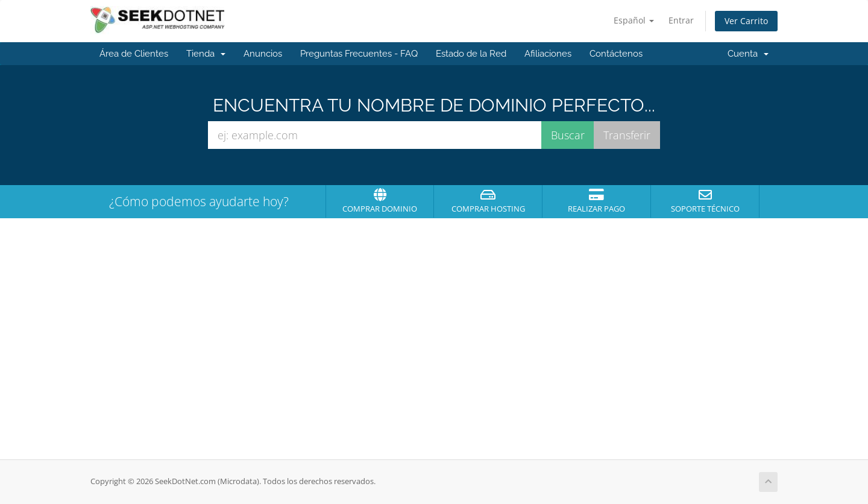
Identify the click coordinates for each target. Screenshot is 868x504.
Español (634, 20)
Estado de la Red (471, 54)
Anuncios (263, 54)
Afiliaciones (548, 54)
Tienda (206, 54)
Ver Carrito (746, 21)
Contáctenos (616, 54)
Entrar (681, 20)
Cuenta (748, 54)
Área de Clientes (134, 54)
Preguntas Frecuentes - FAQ (359, 54)
